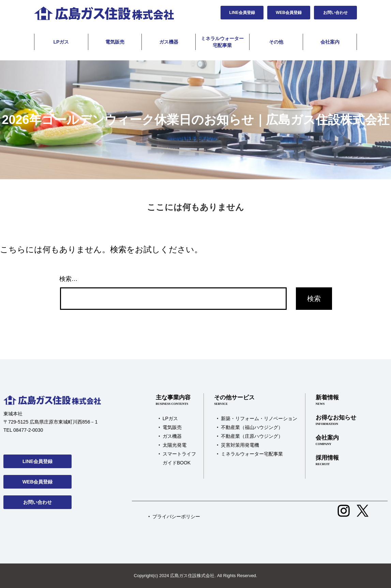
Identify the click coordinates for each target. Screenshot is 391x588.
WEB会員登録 (289, 13)
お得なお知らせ (336, 420)
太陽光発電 (175, 445)
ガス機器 (169, 42)
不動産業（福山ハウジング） (252, 427)
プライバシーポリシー (176, 517)
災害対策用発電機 (240, 445)
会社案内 (330, 42)
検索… (69, 279)
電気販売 (115, 42)
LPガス (61, 42)
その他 (276, 42)
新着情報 (336, 400)
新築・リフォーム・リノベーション (259, 418)
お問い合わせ (335, 13)
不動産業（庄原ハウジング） (252, 436)
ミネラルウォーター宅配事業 (222, 42)
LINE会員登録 (242, 13)
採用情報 (336, 461)
